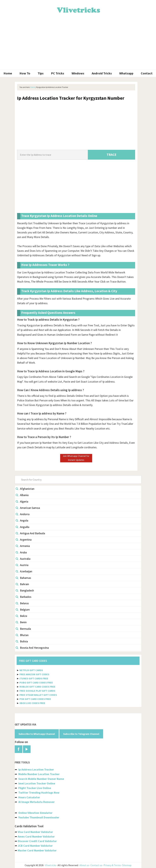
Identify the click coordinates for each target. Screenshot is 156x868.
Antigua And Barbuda (30, 533)
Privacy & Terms (112, 865)
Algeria (22, 501)
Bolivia (22, 641)
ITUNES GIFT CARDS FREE (34, 678)
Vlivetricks (78, 9)
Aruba (21, 552)
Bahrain (22, 584)
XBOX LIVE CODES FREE (32, 703)
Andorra (23, 514)
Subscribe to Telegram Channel (81, 734)
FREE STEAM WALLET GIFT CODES (38, 695)
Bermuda (23, 629)
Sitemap (127, 865)
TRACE (111, 155)
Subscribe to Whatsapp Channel (37, 734)
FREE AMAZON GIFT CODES (34, 674)
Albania (22, 495)
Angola (22, 520)
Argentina (24, 540)
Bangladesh (25, 590)
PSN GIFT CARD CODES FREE (35, 699)
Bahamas (23, 578)
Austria (22, 565)
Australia (23, 559)
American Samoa (28, 508)
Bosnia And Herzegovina (32, 648)
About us (84, 865)
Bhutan (22, 635)
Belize (21, 616)
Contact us (96, 865)
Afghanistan (25, 489)
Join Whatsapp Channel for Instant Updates (76, 458)
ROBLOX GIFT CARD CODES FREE (37, 687)
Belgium (23, 610)
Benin (21, 622)
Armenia (23, 546)
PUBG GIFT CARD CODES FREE (36, 682)
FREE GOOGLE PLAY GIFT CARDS (37, 691)
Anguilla (22, 527)
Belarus (22, 603)
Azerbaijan (24, 571)
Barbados (24, 597)
